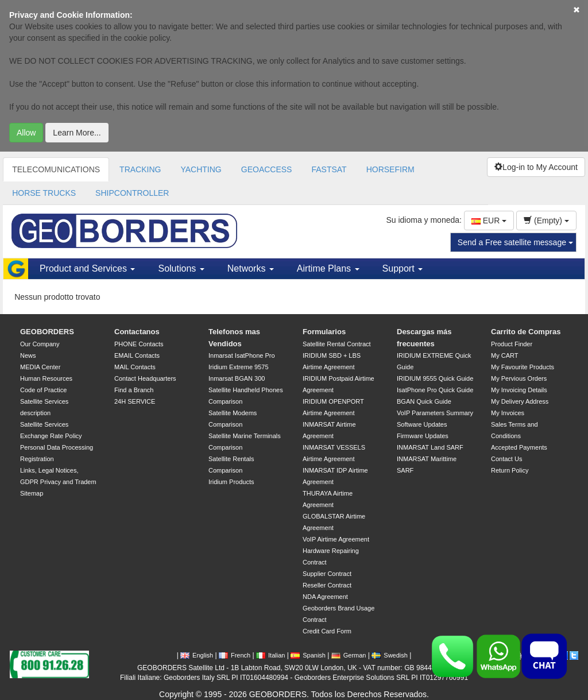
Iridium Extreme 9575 (239, 367)
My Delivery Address (520, 401)
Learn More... (77, 133)
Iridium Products (231, 482)
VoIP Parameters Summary (435, 413)
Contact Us (506, 459)
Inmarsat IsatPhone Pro (242, 355)
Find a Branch (134, 390)
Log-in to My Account (536, 167)
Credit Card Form (327, 631)
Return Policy (510, 470)
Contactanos (137, 332)
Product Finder (512, 344)
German (349, 655)
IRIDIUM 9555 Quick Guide (435, 378)
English (197, 655)
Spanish (308, 655)
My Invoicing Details (519, 390)
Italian (270, 655)
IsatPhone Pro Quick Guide (435, 390)
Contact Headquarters (145, 378)
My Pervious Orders (519, 378)
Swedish (390, 655)
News (28, 355)
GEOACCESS (267, 169)
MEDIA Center (40, 367)
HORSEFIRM (390, 169)
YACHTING (201, 169)
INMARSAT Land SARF (430, 447)
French (235, 655)
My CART (504, 355)
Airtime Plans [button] (328, 268)
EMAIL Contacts (137, 355)
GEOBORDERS (47, 332)
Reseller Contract (327, 585)
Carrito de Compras (526, 332)
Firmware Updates (423, 436)
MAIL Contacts (135, 367)
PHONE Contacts (139, 344)
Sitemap (32, 493)
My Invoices (508, 413)
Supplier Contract (327, 574)
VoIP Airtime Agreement (336, 539)
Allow (26, 133)
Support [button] (403, 268)
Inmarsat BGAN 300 (237, 378)
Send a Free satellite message (515, 242)
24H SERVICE (135, 401)
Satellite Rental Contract (337, 344)
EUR (489, 221)
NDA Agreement (325, 597)
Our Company (40, 344)
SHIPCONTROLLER (132, 193)
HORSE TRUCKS (44, 193)
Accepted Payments (519, 447)
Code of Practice (43, 390)
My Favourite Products (523, 367)
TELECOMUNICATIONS (56, 169)
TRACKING (140, 169)
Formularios (324, 332)
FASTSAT (329, 169)
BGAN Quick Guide (424, 401)
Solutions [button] (181, 268)
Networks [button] (251, 268)
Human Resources (46, 378)
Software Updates (422, 424)
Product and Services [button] (88, 268)
